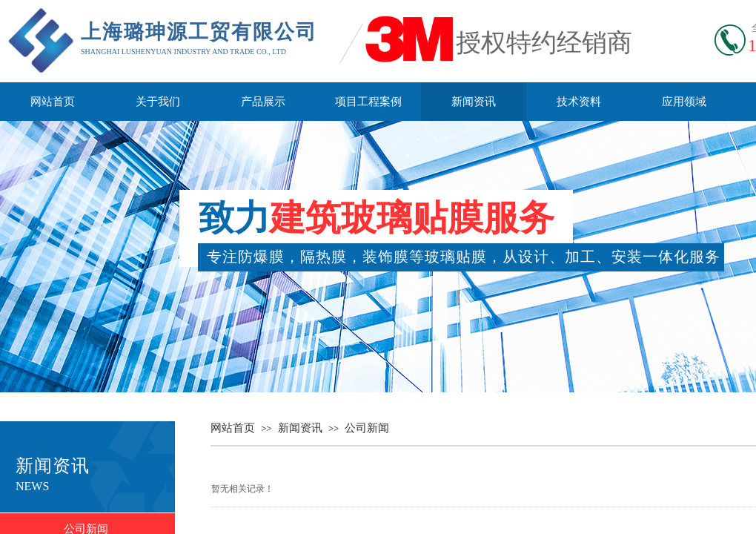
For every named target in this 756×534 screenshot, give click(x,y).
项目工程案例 (368, 102)
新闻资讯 (474, 102)
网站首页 (53, 102)
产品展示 (263, 102)
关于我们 (158, 102)
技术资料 (579, 102)
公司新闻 (367, 428)
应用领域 (684, 102)
